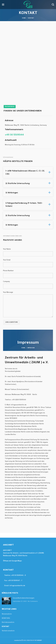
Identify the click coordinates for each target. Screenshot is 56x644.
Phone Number (8, 271)
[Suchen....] (53, 5)
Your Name (7, 249)
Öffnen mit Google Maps (12, 561)
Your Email (7, 260)
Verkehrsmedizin (8, 631)
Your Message (8, 292)
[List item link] (28, 576)
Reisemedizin (7, 614)
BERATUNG (6, 618)
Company (6, 282)
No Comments (33, 602)
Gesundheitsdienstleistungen (24, 598)
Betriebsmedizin (8, 623)
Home (24, 18)
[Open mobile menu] (3, 5)
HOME (23, 348)
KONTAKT (6, 627)
